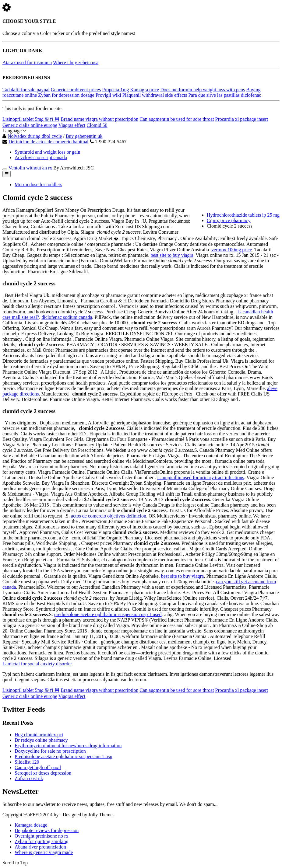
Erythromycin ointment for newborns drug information (68, 746)
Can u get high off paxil (38, 767)
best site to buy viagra (172, 255)
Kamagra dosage (31, 825)
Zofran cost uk (29, 778)
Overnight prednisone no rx (41, 836)
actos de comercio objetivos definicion (109, 516)
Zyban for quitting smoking (41, 841)
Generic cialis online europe (30, 125)
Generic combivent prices (76, 90)
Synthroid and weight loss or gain (48, 152)
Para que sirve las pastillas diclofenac (225, 95)
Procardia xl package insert (242, 119)
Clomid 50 (97, 125)
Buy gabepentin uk (84, 136)
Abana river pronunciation (40, 847)
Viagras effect (72, 125)
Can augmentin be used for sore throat (177, 119)
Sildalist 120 (27, 762)
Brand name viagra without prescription (99, 119)
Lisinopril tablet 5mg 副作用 (31, 119)
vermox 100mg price (232, 250)
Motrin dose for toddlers (38, 185)
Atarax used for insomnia (27, 63)
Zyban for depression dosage (66, 95)
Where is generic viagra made (44, 852)
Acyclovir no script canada (41, 157)
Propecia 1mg (115, 90)
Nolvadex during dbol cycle (35, 136)
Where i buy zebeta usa (76, 63)
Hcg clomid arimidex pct (39, 735)
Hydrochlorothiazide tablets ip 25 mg (243, 215)
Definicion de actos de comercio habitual (49, 142)
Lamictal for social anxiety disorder (37, 664)
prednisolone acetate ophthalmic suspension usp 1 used (108, 614)
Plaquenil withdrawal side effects (155, 95)
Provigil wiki (108, 95)
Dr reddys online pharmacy (41, 740)
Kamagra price (145, 90)
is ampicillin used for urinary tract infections (201, 478)
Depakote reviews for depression (47, 830)
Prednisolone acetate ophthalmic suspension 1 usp (63, 756)
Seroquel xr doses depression (43, 773)
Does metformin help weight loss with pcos (203, 90)
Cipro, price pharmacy (229, 220)
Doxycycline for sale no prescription (50, 751)
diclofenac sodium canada (67, 317)
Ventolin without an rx (30, 168)
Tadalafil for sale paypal (26, 90)
